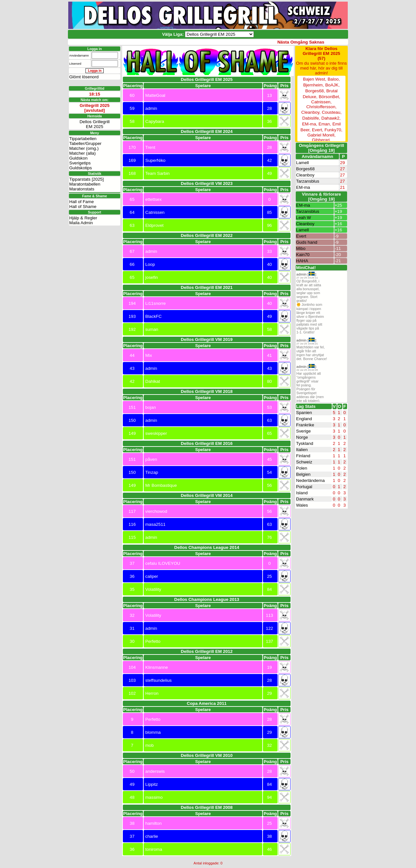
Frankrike (305, 425)
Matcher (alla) (82, 153)
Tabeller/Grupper (85, 143)
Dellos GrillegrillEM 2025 (95, 124)
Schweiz (304, 462)
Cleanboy (305, 175)
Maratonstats (82, 189)
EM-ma (303, 187)
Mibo (301, 248)
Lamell (302, 163)
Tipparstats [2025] (86, 179)
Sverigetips (80, 163)
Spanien (304, 413)
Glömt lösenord (84, 77)
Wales (302, 505)
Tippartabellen (83, 139)
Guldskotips (81, 168)
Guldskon (78, 158)
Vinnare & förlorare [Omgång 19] (322, 197)
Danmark (305, 499)
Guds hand (307, 242)
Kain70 (303, 255)
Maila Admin (81, 223)
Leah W (304, 218)
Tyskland (305, 443)
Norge (302, 437)
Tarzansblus (308, 181)
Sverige (303, 431)
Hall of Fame (82, 202)
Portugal (304, 487)
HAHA (302, 261)
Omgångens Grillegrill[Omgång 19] (321, 148)
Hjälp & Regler (83, 218)
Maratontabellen (85, 184)
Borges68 (305, 169)
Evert (301, 236)
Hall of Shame (83, 207)
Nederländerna (310, 480)
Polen (302, 468)
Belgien (303, 474)
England (304, 419)
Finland (303, 456)
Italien (302, 450)
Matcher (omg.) (84, 148)
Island (302, 493)
